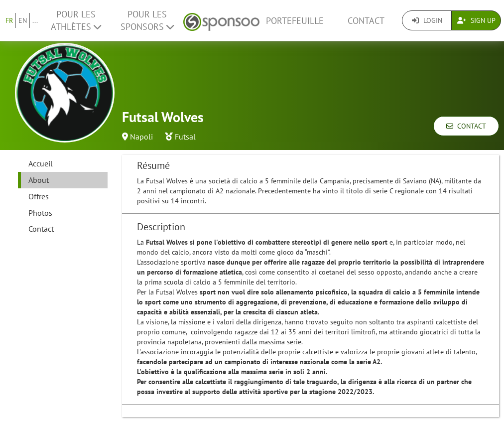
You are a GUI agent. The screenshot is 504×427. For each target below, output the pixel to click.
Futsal (185, 137)
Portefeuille (295, 21)
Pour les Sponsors (147, 20)
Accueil (41, 163)
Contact (366, 21)
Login (427, 20)
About (39, 180)
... (35, 20)
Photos (40, 213)
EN (23, 20)
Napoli (141, 137)
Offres (39, 196)
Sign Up (476, 20)
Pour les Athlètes (76, 20)
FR (9, 20)
